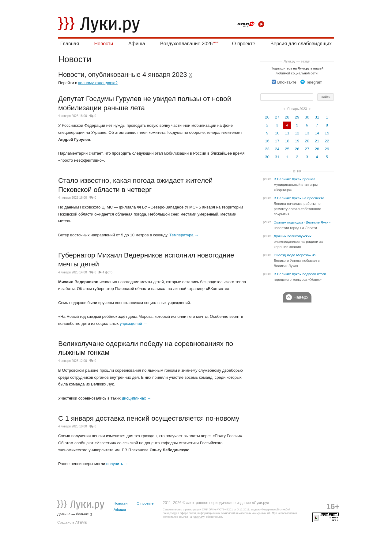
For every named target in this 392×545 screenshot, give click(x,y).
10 (277, 133)
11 (287, 133)
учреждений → (133, 323)
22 (327, 141)
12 (297, 133)
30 (307, 117)
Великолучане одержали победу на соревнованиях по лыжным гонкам (146, 348)
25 (287, 149)
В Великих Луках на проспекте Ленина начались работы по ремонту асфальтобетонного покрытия (299, 206)
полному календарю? (98, 83)
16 (267, 141)
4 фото (107, 272)
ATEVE (81, 522)
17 (277, 141)
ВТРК (297, 171)
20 (307, 141)
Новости (104, 44)
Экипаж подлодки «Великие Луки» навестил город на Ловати (302, 225)
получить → (117, 464)
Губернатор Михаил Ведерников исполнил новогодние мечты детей (146, 260)
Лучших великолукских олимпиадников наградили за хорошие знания (298, 241)
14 (317, 133)
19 (297, 141)
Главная (70, 44)
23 (267, 149)
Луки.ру (199, 517)
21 (317, 141)
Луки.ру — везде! (297, 61)
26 (267, 117)
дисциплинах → (136, 398)
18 (287, 141)
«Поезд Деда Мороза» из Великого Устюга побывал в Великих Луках (297, 260)
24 (277, 149)
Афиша (137, 44)
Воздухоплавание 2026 (186, 44)
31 (317, 117)
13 (307, 133)
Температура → (184, 235)
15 (327, 133)
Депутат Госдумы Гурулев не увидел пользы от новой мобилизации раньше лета (145, 103)
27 (277, 117)
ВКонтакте (284, 82)
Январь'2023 (297, 109)
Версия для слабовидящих (301, 44)
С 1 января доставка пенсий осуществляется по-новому (149, 418)
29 (297, 117)
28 (287, 117)
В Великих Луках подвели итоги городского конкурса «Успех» (300, 277)
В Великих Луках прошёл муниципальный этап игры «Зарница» (296, 184)
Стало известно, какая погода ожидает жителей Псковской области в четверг (136, 185)
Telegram (311, 82)
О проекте (244, 44)
